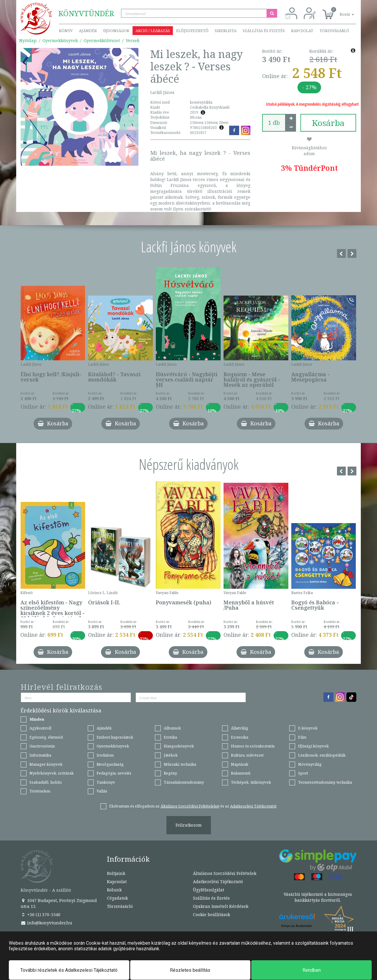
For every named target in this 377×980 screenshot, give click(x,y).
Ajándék (88, 31)
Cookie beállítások (211, 914)
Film (302, 737)
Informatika (40, 755)
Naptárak (240, 764)
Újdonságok (116, 31)
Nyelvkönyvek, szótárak (52, 773)
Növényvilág (310, 764)
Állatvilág (240, 728)
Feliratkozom (189, 825)
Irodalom (105, 755)
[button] (340, 11)
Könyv (66, 31)
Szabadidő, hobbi (46, 782)
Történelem (40, 791)
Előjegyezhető (192, 31)
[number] (274, 123)
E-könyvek (308, 728)
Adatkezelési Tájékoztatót (253, 806)
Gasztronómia (42, 746)
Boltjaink (116, 873)
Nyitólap (28, 40)
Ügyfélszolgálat (209, 890)
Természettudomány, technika (325, 782)
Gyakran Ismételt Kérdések (221, 906)
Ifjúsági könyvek (313, 746)
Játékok (171, 755)
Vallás (102, 791)
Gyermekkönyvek (60, 40)
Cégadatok (117, 898)
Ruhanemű (241, 773)
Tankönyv (106, 782)
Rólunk (114, 890)
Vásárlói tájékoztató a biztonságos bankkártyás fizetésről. (318, 897)
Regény (170, 773)
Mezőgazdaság (110, 764)
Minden (37, 719)
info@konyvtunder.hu (46, 923)
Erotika (170, 737)
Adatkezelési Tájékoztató (218, 882)
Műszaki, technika (180, 764)
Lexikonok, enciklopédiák (322, 755)
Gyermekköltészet (102, 40)
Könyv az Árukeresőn (297, 926)
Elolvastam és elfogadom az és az (193, 806)
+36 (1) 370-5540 (40, 914)
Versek (133, 40)
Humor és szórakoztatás (253, 746)
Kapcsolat (302, 31)
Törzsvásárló (334, 31)
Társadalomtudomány (184, 782)
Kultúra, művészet (247, 755)
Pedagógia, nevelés (114, 773)
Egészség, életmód (46, 737)
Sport (303, 773)
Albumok (172, 728)
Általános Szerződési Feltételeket (190, 806)
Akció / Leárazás (153, 31)
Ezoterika (240, 737)
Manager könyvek (46, 764)
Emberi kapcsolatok (115, 737)
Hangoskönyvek (179, 746)
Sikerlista (226, 31)
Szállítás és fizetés (264, 31)
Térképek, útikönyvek (251, 782)
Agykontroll (40, 728)
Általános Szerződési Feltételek (225, 873)
